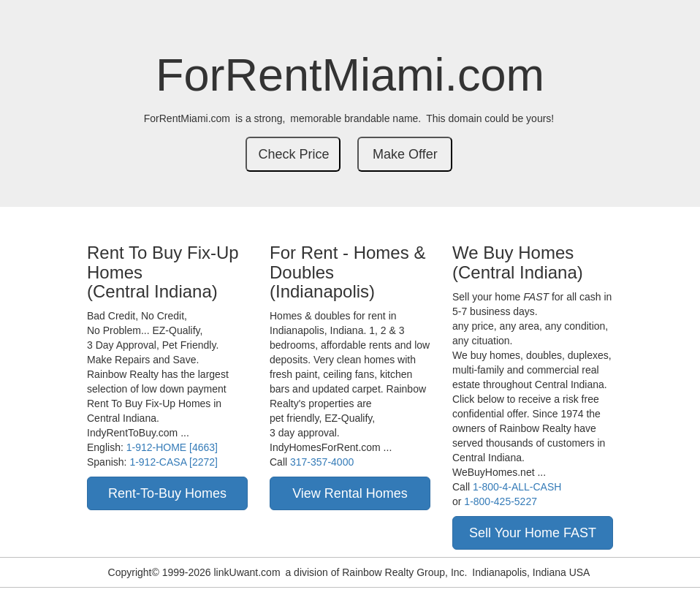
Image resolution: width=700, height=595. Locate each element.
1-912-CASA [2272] (174, 462)
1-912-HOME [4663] (172, 447)
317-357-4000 (322, 462)
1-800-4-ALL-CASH (517, 487)
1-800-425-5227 (501, 501)
